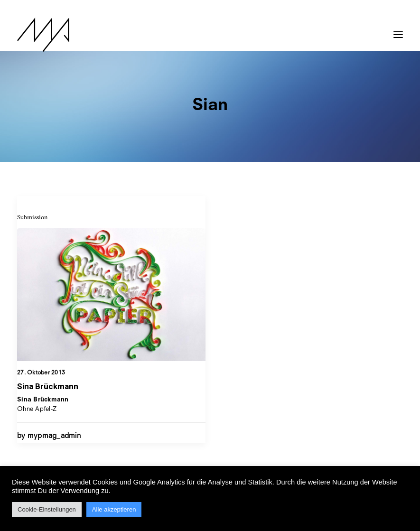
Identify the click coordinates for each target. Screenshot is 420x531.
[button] (398, 30)
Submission (33, 217)
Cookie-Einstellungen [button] (47, 509)
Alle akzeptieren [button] (114, 509)
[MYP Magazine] (43, 35)
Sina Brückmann (48, 386)
